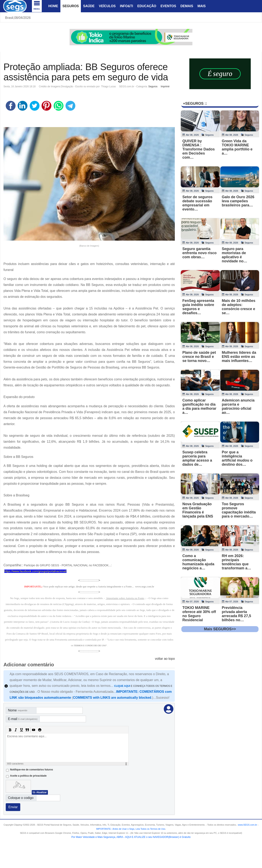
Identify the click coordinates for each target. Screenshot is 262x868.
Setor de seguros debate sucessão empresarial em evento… (197, 203)
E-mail (23, 719)
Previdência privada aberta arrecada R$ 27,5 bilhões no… (237, 614)
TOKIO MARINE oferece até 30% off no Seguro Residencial (199, 614)
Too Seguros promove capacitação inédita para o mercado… (239, 510)
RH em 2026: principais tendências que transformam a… (237, 562)
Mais (202, 6)
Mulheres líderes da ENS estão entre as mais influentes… (239, 357)
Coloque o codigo (21, 798)
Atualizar (41, 792)
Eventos (168, 6)
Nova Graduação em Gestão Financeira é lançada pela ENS (198, 510)
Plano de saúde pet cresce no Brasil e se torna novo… (199, 357)
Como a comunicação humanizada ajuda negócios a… (198, 562)
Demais (187, 6)
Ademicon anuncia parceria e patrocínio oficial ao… (238, 406)
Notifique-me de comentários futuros (32, 770)
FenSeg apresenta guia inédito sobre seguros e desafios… (198, 307)
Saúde (89, 6)
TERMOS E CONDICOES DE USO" (90, 646)
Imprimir (165, 86)
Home (53, 6)
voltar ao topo (165, 659)
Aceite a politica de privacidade (28, 776)
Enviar (13, 807)
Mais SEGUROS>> (220, 629)
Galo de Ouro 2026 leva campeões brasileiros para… (238, 201)
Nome (18, 710)
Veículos (107, 6)
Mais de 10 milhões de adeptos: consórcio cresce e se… (239, 307)
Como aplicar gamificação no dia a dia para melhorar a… (199, 406)
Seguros (71, 6)
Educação (147, 6)
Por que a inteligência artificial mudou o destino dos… (237, 458)
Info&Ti (126, 6)
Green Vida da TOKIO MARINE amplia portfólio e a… (237, 147)
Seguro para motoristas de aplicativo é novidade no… (235, 255)
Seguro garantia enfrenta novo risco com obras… (199, 253)
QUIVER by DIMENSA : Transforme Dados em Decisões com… (199, 149)
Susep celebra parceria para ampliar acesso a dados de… (197, 458)
